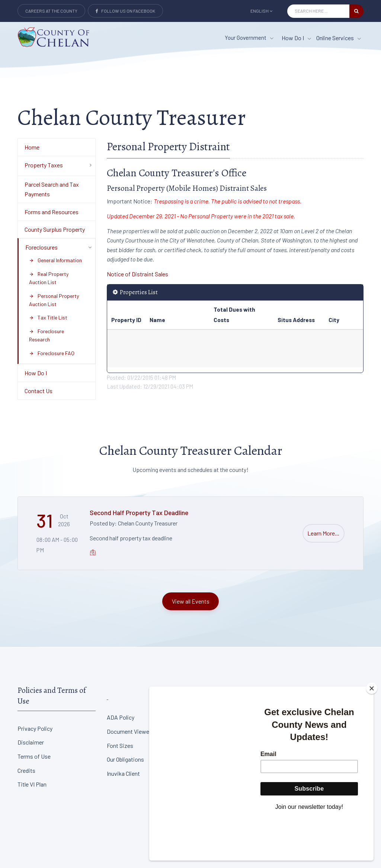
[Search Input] (318, 11)
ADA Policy (121, 717)
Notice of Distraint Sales (137, 274)
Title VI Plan (32, 784)
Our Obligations (125, 759)
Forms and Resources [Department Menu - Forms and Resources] (52, 212)
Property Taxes (44, 165)
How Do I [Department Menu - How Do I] (36, 373)
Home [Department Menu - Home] (32, 147)
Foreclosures (41, 247)
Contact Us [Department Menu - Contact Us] (39, 391)
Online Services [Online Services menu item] (339, 38)
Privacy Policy (35, 728)
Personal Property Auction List (54, 300)
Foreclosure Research (47, 335)
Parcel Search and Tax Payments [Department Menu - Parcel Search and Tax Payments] (52, 189)
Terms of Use (34, 756)
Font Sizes (120, 745)
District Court (302, 717)
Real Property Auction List (49, 278)
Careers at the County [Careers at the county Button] (51, 11)
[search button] (356, 11)
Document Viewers (130, 731)
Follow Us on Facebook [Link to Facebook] (125, 11)
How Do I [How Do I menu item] (296, 38)
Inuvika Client (123, 773)
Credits (26, 770)
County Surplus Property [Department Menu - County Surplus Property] (55, 229)
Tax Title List (48, 317)
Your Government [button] (249, 38)
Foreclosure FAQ (52, 353)
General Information (55, 260)
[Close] (372, 730)
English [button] (262, 11)
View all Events (191, 601)
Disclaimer (31, 742)
